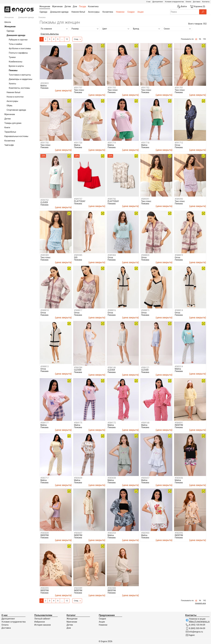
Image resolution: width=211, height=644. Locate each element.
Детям (8, 119)
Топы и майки (15, 44)
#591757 (78, 88)
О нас (148, 2)
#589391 (145, 199)
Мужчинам (10, 114)
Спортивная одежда (16, 110)
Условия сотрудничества (174, 2)
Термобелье (10, 132)
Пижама (44, 88)
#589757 (78, 199)
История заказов (42, 625)
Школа (8, 22)
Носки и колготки (15, 97)
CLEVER (44, 202)
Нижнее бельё (78, 12)
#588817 (78, 310)
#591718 (145, 143)
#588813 (45, 366)
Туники (12, 57)
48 (196, 39)
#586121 (145, 368)
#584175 (78, 423)
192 (204, 39)
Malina (44, 86)
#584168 (145, 423)
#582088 (112, 588)
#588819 (179, 255)
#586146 (112, 368)
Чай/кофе (9, 145)
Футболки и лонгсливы (20, 48)
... (62, 39)
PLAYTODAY (80, 201)
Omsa (178, 145)
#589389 (45, 255)
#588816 (112, 310)
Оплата (188, 2)
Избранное (40, 622)
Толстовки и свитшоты (20, 75)
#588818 (45, 310)
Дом (69, 628)
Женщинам (9, 17)
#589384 (112, 255)
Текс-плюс (79, 90)
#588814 (179, 310)
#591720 (78, 143)
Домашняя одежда (59, 12)
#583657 (145, 478)
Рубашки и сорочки (18, 40)
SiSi (76, 257)
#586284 (78, 368)
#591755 (112, 88)
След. (77, 39)
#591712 (179, 143)
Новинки (120, 12)
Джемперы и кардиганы (21, 79)
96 (200, 39)
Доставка (197, 2)
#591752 (145, 88)
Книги (7, 127)
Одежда (43, 12)
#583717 (45, 478)
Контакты (206, 2)
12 (67, 39)
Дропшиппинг (158, 2)
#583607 (78, 533)
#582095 (45, 588)
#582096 (179, 533)
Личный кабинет (42, 619)
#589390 (179, 199)
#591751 (179, 88)
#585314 (179, 366)
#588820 (145, 255)
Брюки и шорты (16, 66)
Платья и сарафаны (18, 53)
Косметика (108, 12)
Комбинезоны (16, 62)
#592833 (45, 83)
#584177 (45, 423)
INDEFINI (179, 425)
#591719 (112, 143)
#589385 (78, 255)
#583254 (112, 533)
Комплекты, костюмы (19, 88)
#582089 (78, 588)
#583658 (112, 478)
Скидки (131, 12)
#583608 (45, 533)
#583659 (78, 478)
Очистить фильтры (50, 34)
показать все (200, 603)
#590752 (45, 200)
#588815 (145, 310)
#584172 (112, 423)
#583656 (179, 478)
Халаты (12, 84)
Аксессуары (94, 12)
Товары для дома (13, 123)
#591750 (45, 143)
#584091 (179, 423)
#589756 (112, 199)
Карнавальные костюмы (16, 136)
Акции (140, 12)
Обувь (10, 106)
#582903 (145, 533)
